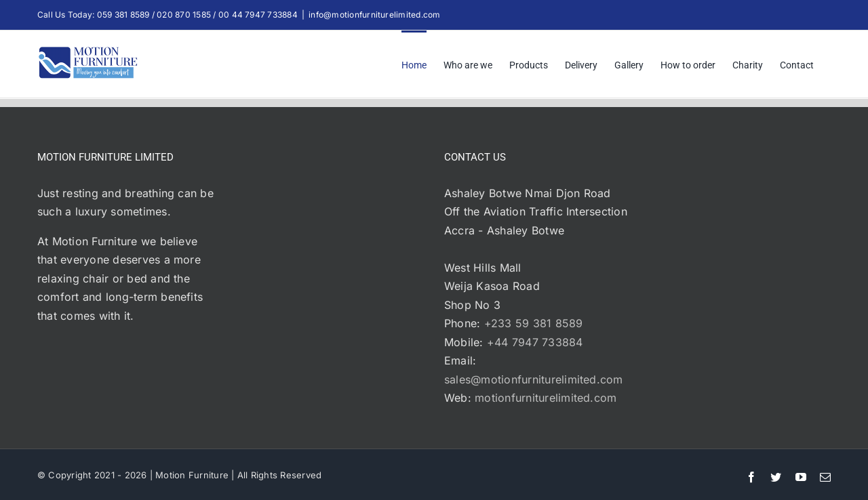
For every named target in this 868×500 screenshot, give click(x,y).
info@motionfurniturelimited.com (374, 15)
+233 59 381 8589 (534, 323)
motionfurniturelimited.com (546, 398)
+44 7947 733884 (535, 342)
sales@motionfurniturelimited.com (534, 379)
